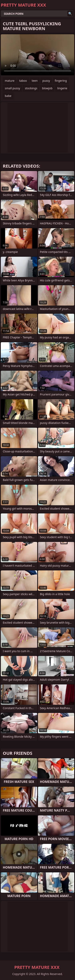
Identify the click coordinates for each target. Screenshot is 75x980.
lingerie (62, 88)
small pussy (12, 88)
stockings (31, 88)
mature (10, 81)
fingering (61, 81)
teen (35, 81)
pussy (46, 81)
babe (8, 96)
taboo (23, 81)
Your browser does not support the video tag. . (37, 55)
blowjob (47, 88)
